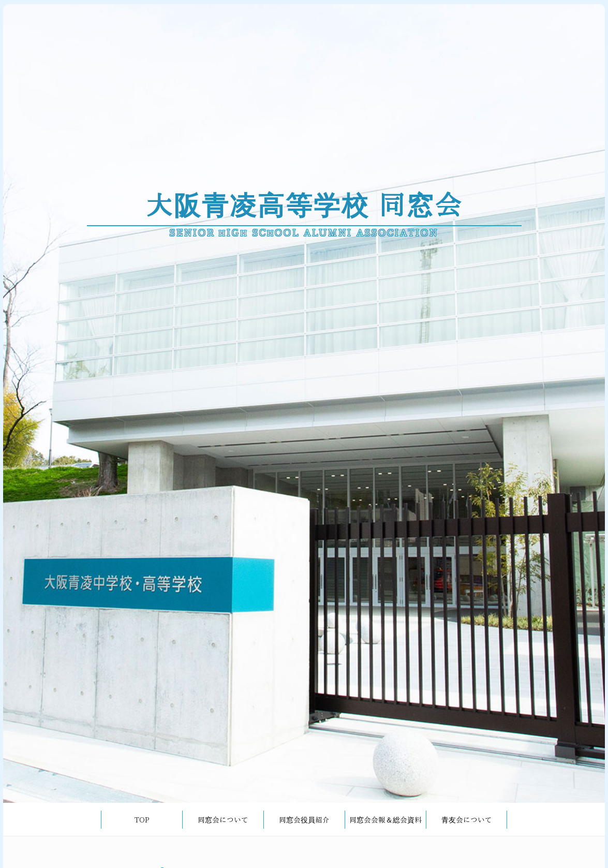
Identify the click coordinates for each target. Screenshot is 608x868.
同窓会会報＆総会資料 (385, 820)
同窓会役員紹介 (304, 820)
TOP (142, 820)
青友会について (467, 820)
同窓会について (223, 820)
